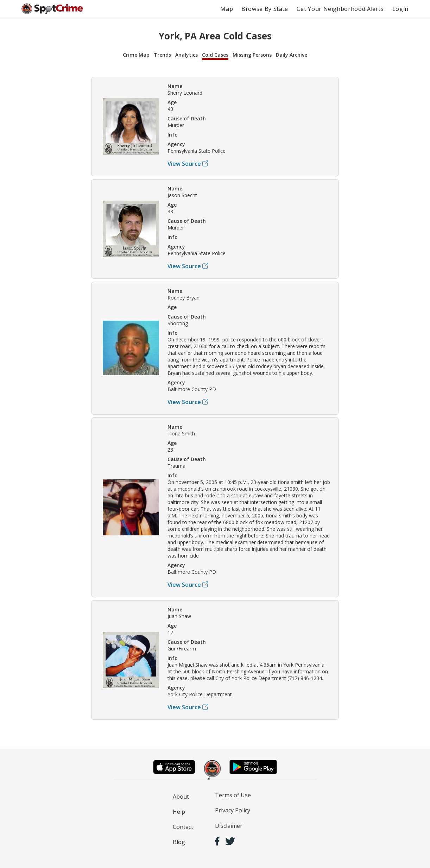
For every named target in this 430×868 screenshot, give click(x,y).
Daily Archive (292, 55)
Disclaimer (229, 826)
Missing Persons (252, 55)
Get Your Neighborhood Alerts (340, 9)
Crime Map (136, 55)
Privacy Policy (233, 810)
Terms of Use (233, 795)
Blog (179, 842)
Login (400, 9)
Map (227, 9)
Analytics (186, 55)
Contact (183, 827)
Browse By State (265, 9)
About (181, 797)
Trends (162, 55)
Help (179, 812)
